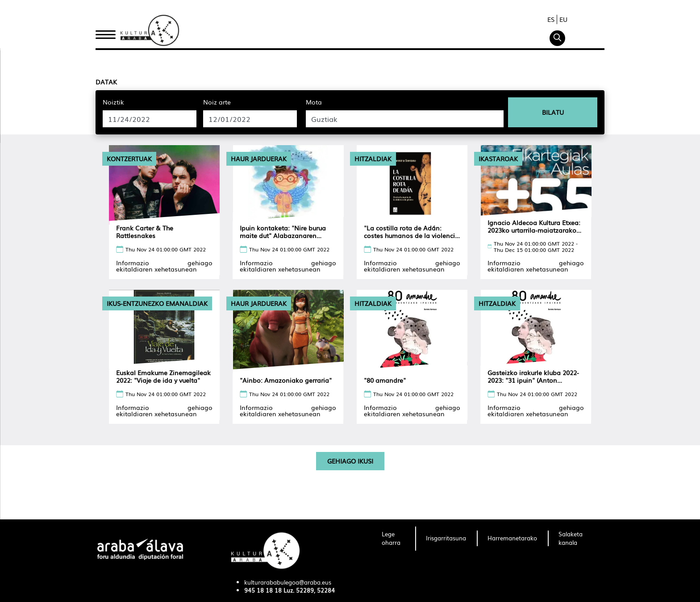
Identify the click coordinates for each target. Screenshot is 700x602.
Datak (106, 82)
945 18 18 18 (263, 590)
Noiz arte (217, 102)
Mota (314, 102)
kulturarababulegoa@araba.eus (288, 582)
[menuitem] (393, 539)
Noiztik (113, 102)
